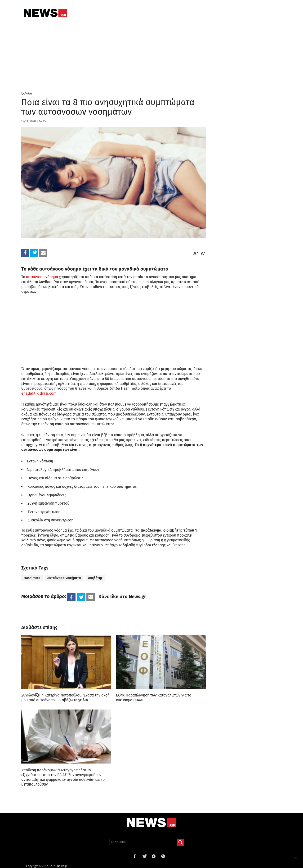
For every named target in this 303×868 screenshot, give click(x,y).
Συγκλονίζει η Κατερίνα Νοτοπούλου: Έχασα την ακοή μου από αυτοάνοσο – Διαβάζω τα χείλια (65, 698)
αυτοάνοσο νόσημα (42, 277)
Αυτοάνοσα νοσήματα (64, 578)
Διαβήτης (95, 578)
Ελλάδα (27, 93)
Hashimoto (32, 578)
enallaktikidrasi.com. (39, 393)
